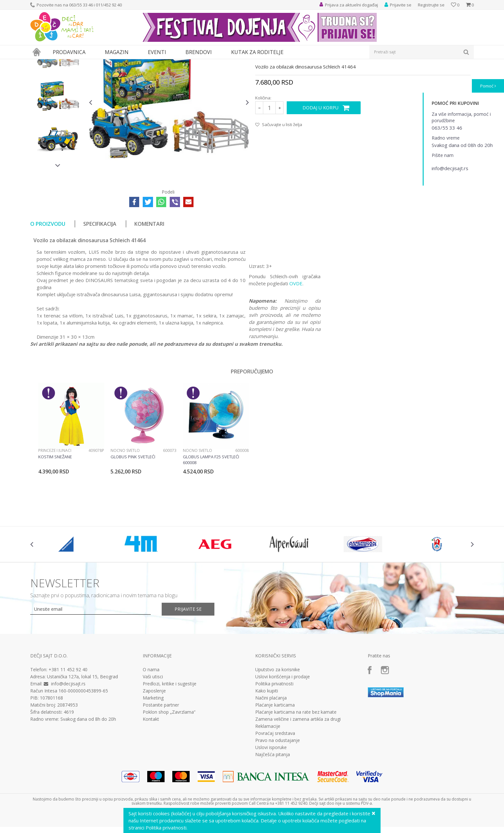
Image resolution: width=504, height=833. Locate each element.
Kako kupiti (267, 750)
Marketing (153, 757)
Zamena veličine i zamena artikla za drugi (298, 778)
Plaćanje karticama (275, 764)
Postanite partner (161, 764)
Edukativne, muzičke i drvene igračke (139, 63)
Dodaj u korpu (320, 167)
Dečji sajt (38, 63)
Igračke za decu (87, 63)
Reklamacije (268, 785)
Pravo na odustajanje (278, 800)
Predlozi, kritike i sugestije (170, 743)
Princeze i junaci (55, 510)
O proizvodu (48, 283)
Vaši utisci (153, 736)
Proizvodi (60, 63)
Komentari (149, 283)
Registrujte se (431, 5)
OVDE (296, 343)
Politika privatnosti (274, 743)
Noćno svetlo (125, 510)
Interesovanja (189, 63)
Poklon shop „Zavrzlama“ (169, 771)
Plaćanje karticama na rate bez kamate (296, 771)
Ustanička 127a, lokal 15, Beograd (82, 736)
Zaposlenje (154, 750)
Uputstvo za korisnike (278, 729)
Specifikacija (100, 283)
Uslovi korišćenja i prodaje (283, 736)
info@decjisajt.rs (68, 743)
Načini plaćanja (271, 757)
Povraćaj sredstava (275, 792)
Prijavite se (188, 668)
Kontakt (151, 778)
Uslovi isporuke (271, 807)
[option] (58, 112)
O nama (151, 729)
